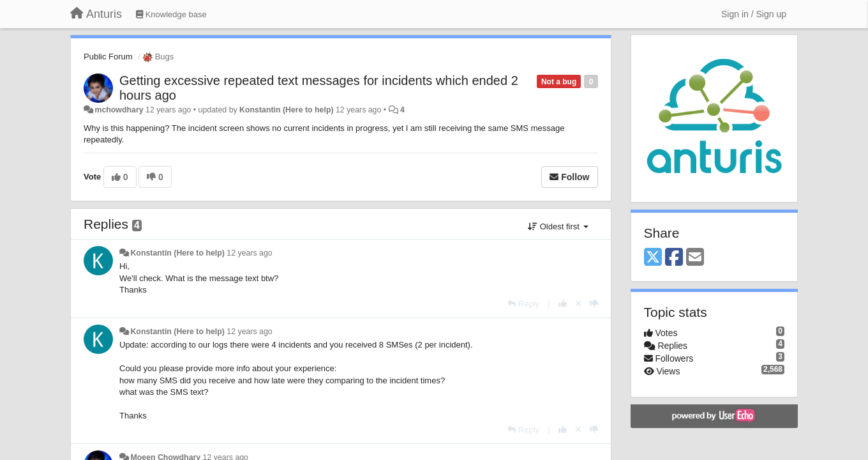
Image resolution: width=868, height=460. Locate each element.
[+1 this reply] (563, 304)
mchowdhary (119, 110)
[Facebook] (674, 258)
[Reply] (523, 304)
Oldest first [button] (558, 226)
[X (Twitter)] (653, 258)
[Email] (695, 258)
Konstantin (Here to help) (286, 110)
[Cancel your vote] (578, 304)
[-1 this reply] (594, 304)
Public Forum (108, 57)
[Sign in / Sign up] (754, 14)
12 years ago (249, 253)
